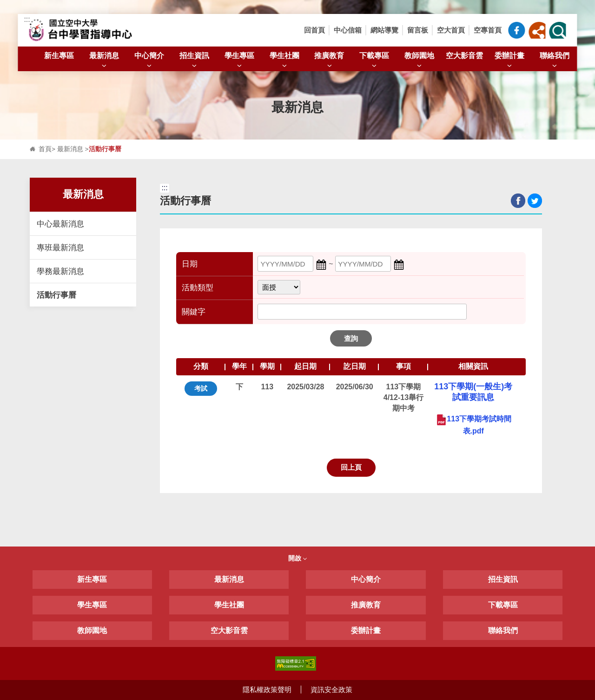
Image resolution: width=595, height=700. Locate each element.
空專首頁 (488, 30)
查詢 (351, 338)
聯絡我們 (555, 61)
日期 (190, 264)
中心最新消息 (60, 224)
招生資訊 (194, 61)
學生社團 (284, 61)
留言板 (418, 30)
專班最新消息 (60, 247)
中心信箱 (348, 30)
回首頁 (314, 30)
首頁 (45, 149)
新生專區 (59, 55)
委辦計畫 (509, 61)
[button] (537, 30)
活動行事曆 (56, 295)
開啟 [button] (297, 558)
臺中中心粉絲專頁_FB (517, 30)
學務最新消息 (60, 271)
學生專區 (239, 61)
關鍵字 (194, 312)
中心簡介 (149, 61)
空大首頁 (451, 30)
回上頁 (351, 467)
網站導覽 (384, 30)
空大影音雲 (464, 55)
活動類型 (198, 288)
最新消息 (104, 61)
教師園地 (419, 61)
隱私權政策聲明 (267, 690)
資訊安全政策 (331, 690)
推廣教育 (329, 61)
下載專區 (374, 61)
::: (27, 19)
